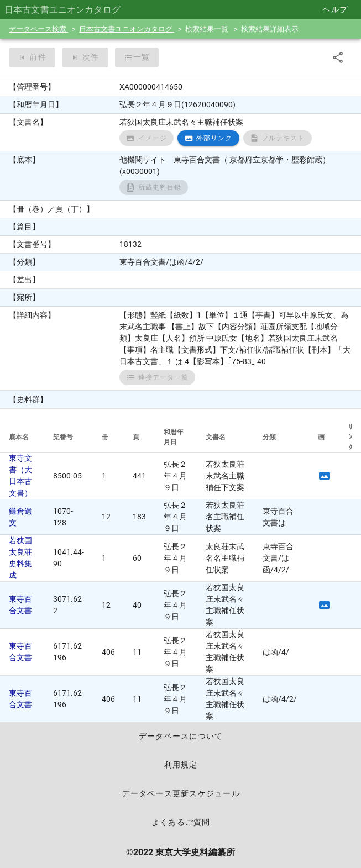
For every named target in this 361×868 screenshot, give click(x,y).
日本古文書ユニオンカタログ (127, 29)
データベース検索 (38, 29)
